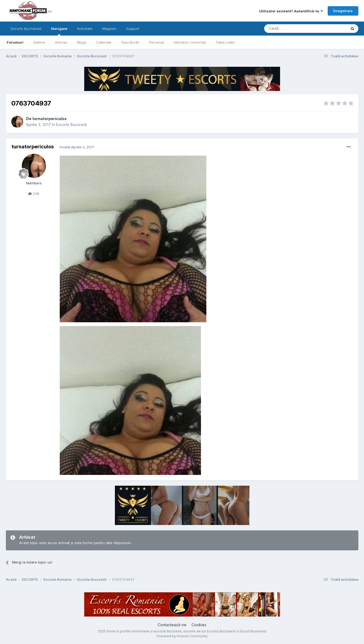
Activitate (85, 29)
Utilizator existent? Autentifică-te (291, 11)
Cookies (199, 625)
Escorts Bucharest (26, 29)
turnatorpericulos (50, 119)
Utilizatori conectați (190, 42)
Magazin (109, 29)
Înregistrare (343, 11)
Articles (61, 42)
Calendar (104, 42)
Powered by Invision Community (182, 636)
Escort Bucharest (253, 631)
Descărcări (130, 42)
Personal (156, 42)
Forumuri (15, 42)
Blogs (82, 42)
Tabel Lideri (225, 42)
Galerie (39, 42)
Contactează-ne (172, 625)
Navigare (59, 31)
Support (133, 29)
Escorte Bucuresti (71, 125)
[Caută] (292, 29)
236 (34, 194)
